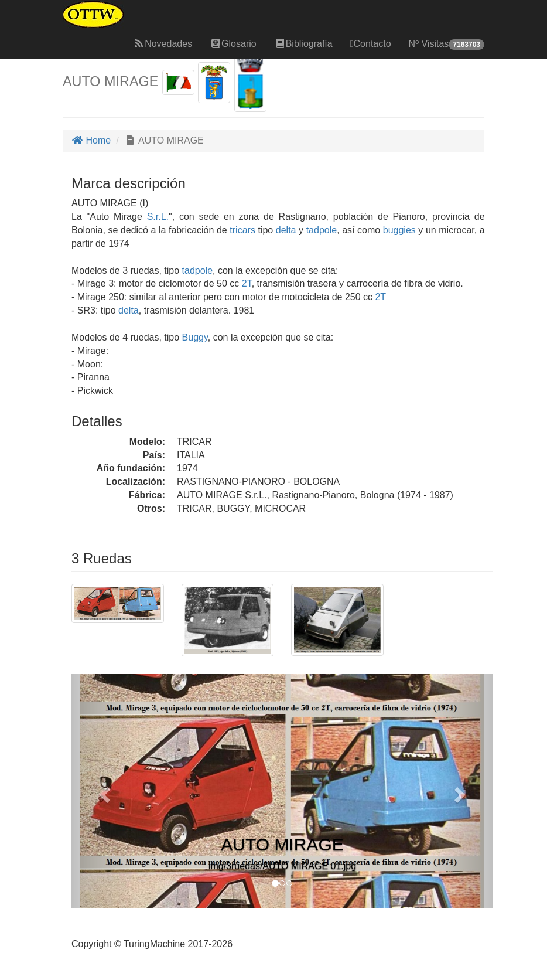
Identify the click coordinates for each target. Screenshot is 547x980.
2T (247, 283)
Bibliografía (303, 44)
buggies (399, 230)
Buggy (195, 337)
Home (91, 140)
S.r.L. (158, 217)
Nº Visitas (447, 44)
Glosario (233, 44)
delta (286, 230)
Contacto (371, 44)
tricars (242, 230)
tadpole (322, 230)
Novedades (163, 44)
